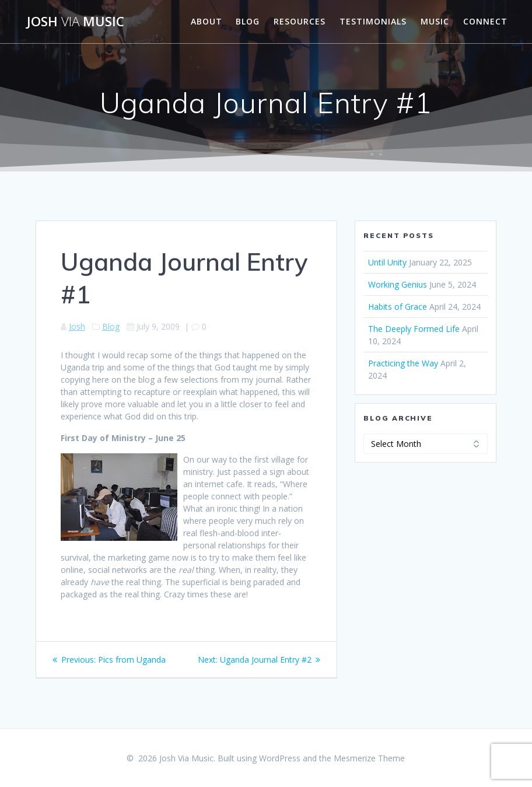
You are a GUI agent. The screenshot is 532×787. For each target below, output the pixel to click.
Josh (77, 326)
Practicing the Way (403, 363)
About (206, 21)
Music (435, 21)
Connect (485, 21)
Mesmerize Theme (369, 758)
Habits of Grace (398, 307)
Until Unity (387, 262)
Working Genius (398, 284)
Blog (248, 21)
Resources (300, 21)
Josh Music (76, 22)
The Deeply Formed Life (414, 329)
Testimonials (373, 21)
